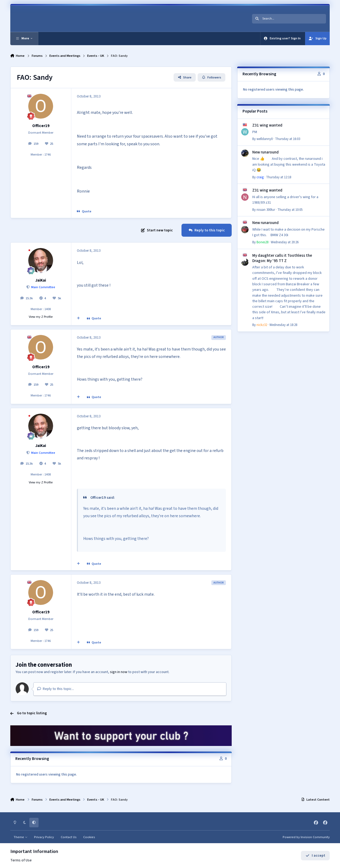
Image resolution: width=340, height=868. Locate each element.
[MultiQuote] (78, 319)
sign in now (119, 672)
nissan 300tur (266, 210)
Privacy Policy (44, 837)
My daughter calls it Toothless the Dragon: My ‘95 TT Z (282, 258)
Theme (20, 837)
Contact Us (69, 837)
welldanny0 (265, 139)
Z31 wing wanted (267, 125)
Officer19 (41, 126)
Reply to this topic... (56, 689)
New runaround (266, 152)
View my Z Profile (41, 317)
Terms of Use (21, 860)
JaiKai (41, 280)
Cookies (89, 837)
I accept (315, 856)
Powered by (306, 837)
